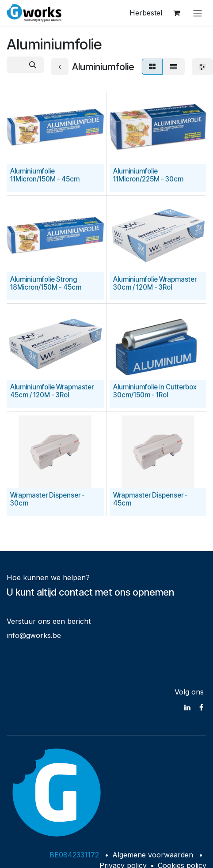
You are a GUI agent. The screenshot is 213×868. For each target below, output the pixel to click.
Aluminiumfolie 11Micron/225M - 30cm (148, 175)
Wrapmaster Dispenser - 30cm (48, 499)
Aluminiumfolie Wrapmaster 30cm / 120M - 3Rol (155, 283)
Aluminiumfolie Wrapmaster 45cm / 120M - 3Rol (52, 391)
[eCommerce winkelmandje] (176, 13)
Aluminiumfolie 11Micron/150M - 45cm (45, 175)
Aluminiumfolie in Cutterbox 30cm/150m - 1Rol (155, 391)
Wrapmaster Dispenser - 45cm (150, 499)
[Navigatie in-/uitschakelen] (198, 13)
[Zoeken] (33, 65)
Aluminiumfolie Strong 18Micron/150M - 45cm (46, 283)
